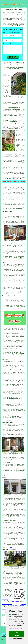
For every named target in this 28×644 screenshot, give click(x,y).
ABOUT (17, 7)
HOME (11, 7)
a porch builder (8, 592)
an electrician (16, 603)
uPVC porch (12, 215)
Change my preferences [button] (17, 639)
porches (14, 205)
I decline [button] (17, 636)
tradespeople (5, 610)
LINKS (14, 7)
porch (15, 126)
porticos (16, 496)
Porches (3, 629)
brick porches (23, 460)
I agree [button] (17, 633)
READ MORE (9, 420)
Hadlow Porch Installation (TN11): (11, 15)
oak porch (14, 362)
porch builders (5, 537)
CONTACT (20, 7)
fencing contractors (7, 604)
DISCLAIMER (24, 7)
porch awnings (22, 577)
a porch (9, 250)
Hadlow (21, 189)
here (11, 547)
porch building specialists (12, 566)
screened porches (6, 71)
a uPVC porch (11, 258)
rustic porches (6, 569)
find (6, 522)
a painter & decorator (19, 605)
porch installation (19, 545)
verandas (14, 69)
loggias (7, 274)
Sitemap (3, 628)
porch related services (17, 585)
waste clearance (15, 602)
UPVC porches (23, 576)
